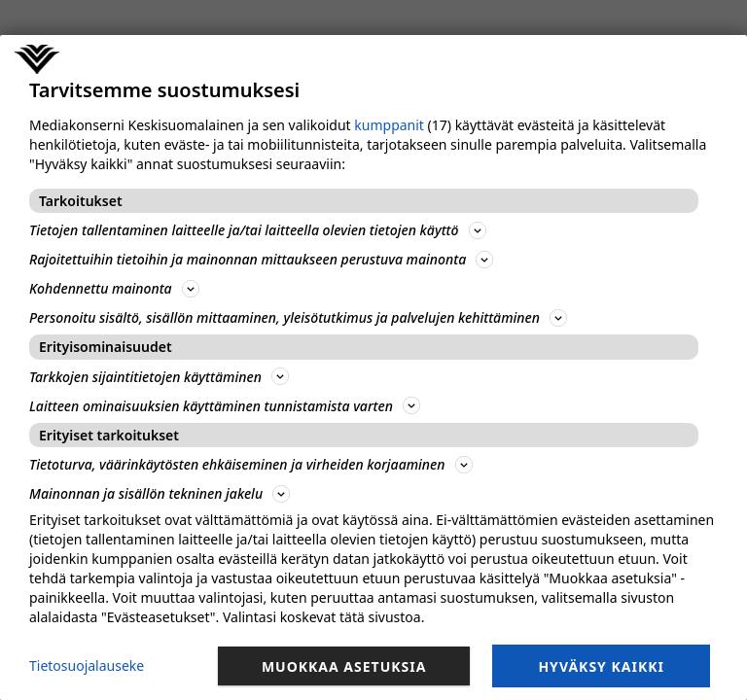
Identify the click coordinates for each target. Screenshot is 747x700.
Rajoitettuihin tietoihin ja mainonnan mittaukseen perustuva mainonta (261, 259)
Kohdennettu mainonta (114, 288)
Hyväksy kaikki (601, 666)
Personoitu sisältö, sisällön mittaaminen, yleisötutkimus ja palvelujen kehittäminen (298, 317)
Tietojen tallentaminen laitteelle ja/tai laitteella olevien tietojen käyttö (258, 230)
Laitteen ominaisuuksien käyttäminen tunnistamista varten (225, 406)
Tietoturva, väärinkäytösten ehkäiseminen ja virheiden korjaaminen (251, 464)
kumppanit (389, 125)
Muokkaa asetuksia (344, 666)
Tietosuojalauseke (87, 665)
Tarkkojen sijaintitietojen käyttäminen (159, 377)
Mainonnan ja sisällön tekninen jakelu (160, 493)
